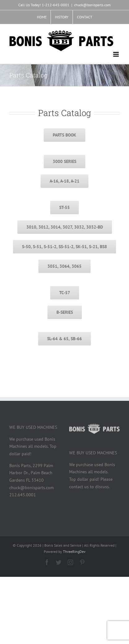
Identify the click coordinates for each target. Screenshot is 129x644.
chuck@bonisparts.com (92, 5)
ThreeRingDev (74, 551)
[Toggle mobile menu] (116, 54)
